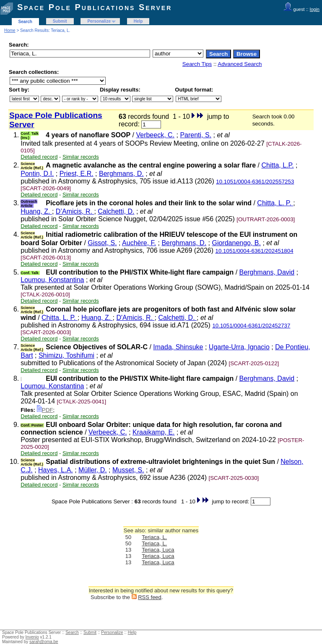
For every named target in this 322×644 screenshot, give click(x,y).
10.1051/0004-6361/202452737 (251, 326)
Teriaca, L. (154, 537)
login (315, 9)
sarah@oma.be (44, 642)
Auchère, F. (139, 243)
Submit (60, 21)
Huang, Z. (36, 211)
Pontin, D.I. (37, 174)
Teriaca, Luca (158, 550)
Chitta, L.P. (278, 165)
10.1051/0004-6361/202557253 (255, 182)
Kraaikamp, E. (153, 432)
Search (25, 22)
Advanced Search (240, 64)
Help (138, 21)
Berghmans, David (267, 272)
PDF (45, 410)
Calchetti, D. (116, 211)
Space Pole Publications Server (95, 7)
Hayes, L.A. (56, 470)
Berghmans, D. (121, 174)
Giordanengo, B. (236, 243)
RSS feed (150, 597)
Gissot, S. (102, 243)
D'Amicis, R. (136, 318)
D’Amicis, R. (75, 211)
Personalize (99, 21)
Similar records (81, 157)
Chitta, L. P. (275, 203)
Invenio (32, 637)
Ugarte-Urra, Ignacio (239, 347)
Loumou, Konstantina (52, 280)
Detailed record (39, 157)
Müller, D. (93, 470)
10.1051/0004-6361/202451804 (254, 251)
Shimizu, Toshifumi (66, 355)
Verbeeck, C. (155, 135)
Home (10, 30)
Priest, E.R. (77, 174)
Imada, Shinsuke (178, 347)
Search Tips (197, 64)
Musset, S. (128, 470)
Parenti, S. (196, 135)
